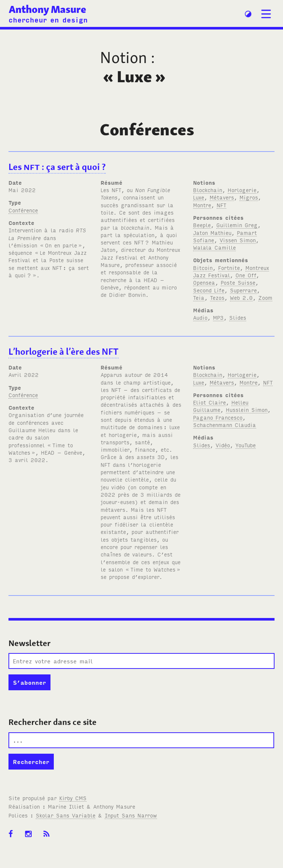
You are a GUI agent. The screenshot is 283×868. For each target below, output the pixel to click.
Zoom (265, 297)
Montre (202, 205)
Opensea (204, 282)
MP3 (218, 317)
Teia (199, 297)
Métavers (222, 197)
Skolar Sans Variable (66, 815)
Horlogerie (242, 190)
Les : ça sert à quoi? (57, 167)
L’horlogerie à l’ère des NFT (64, 352)
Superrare (243, 290)
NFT (221, 205)
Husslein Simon (247, 409)
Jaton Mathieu (212, 232)
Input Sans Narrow (131, 815)
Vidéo (223, 445)
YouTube (246, 445)
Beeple (202, 225)
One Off (246, 275)
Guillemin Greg (237, 225)
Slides (238, 317)
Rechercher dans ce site (53, 722)
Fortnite (229, 268)
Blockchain (208, 190)
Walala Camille (214, 247)
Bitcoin (203, 268)
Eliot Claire (209, 402)
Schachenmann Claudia (225, 425)
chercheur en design (48, 19)
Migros (249, 197)
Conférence (23, 210)
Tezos (217, 297)
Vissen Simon (238, 240)
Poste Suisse (238, 282)
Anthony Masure (48, 9)
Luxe (199, 197)
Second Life (209, 290)
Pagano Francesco (218, 417)
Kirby (73, 798)
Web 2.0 (241, 297)
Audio (200, 317)
